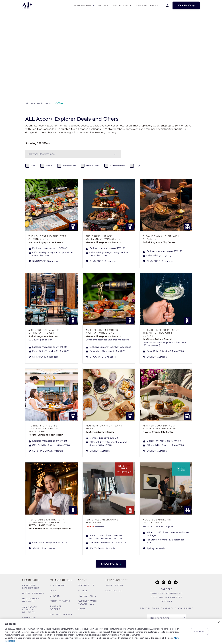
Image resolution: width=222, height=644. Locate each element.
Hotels (103, 6)
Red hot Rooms (61, 614)
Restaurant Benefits (31, 600)
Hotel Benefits (33, 593)
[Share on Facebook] (194, 103)
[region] (111, 631)
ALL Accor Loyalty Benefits (30, 610)
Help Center (114, 585)
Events (55, 596)
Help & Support (117, 580)
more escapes (69, 166)
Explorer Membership (31, 587)
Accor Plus (86, 585)
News (82, 609)
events (49, 166)
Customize (199, 631)
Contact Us (114, 591)
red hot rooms (118, 166)
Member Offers (147, 6)
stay (138, 166)
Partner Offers (56, 608)
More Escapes (60, 601)
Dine (53, 591)
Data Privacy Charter (166, 597)
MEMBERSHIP (83, 6)
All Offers (58, 585)
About (82, 580)
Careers (167, 589)
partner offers (93, 166)
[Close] (219, 622)
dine (33, 166)
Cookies (166, 601)
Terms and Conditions (167, 593)
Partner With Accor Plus (87, 602)
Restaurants (122, 6)
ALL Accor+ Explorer (38, 103)
